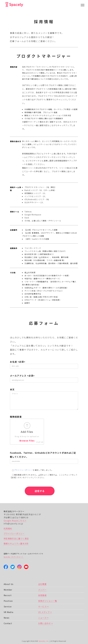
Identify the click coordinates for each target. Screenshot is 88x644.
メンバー (42, 590)
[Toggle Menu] (83, 5)
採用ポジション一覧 (48, 601)
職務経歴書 (44, 430)
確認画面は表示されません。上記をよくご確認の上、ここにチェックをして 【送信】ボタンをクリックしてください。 (44, 476)
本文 (44, 395)
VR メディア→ (45, 612)
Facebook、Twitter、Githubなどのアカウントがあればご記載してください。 (44, 457)
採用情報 (42, 595)
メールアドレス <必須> (44, 378)
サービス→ (43, 606)
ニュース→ (43, 618)
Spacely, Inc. (44, 641)
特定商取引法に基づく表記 (16, 538)
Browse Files (27, 441)
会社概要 (42, 584)
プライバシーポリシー (23, 470)
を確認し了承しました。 (32, 470)
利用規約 (8, 528)
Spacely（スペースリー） (14, 557)
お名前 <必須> (44, 364)
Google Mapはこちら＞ (15, 520)
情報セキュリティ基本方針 (16, 543)
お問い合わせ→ (46, 623)
